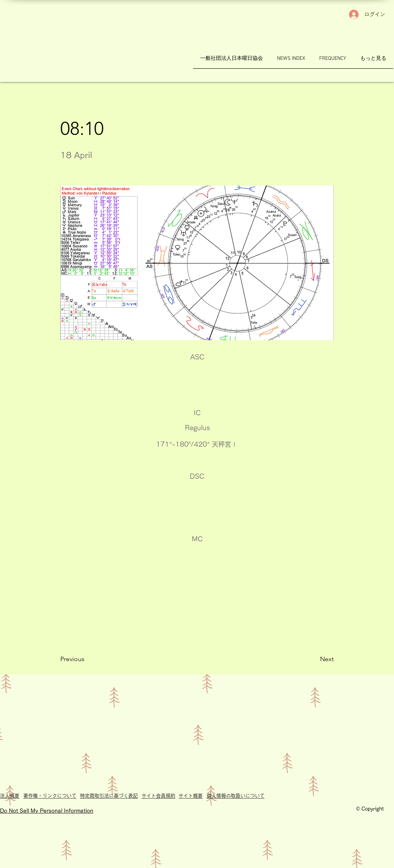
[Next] (314, 659)
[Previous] (87, 659)
